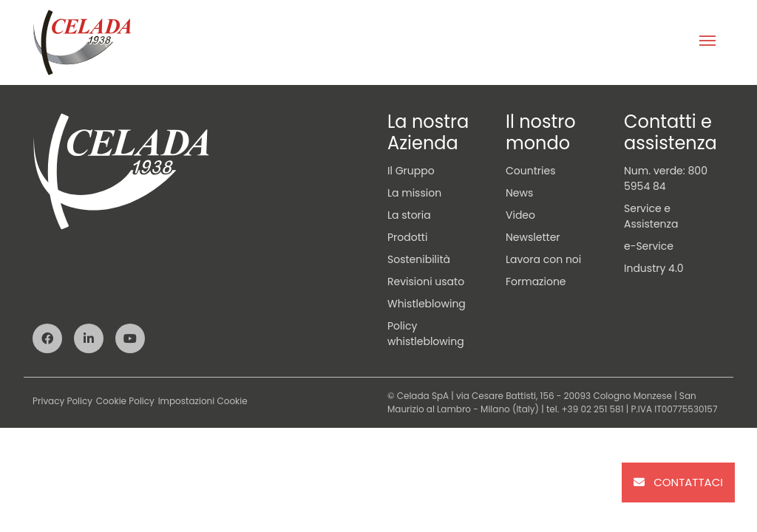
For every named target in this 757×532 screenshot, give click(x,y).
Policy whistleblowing (426, 334)
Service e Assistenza (651, 216)
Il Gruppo (411, 171)
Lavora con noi (543, 259)
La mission (414, 193)
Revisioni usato (426, 282)
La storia (409, 215)
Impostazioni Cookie (203, 401)
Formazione (536, 282)
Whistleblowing (427, 304)
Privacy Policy (62, 401)
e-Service (649, 246)
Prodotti (407, 237)
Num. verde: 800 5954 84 (666, 178)
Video (520, 215)
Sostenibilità (419, 259)
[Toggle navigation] (707, 42)
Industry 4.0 (654, 268)
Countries (530, 171)
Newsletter (533, 237)
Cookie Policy (125, 401)
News (519, 193)
